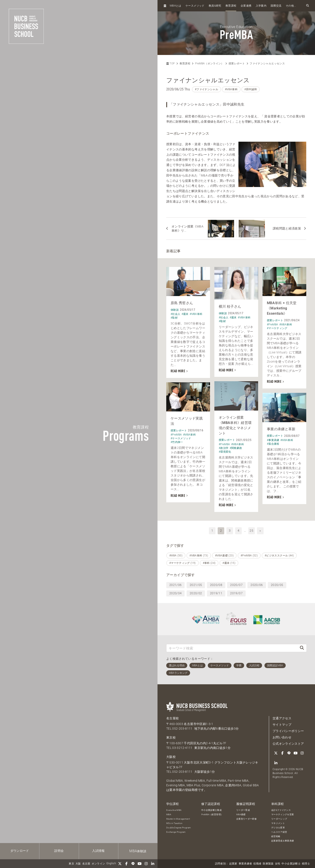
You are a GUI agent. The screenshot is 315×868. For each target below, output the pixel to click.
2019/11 (216, 593)
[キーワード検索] (232, 648)
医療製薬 (268, 864)
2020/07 (236, 585)
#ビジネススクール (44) (279, 556)
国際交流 (276, 6)
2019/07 (236, 593)
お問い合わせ (282, 737)
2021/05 (196, 585)
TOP (170, 64)
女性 (278, 864)
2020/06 (257, 585)
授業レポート (237, 64)
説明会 (59, 851)
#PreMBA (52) (249, 556)
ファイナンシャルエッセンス (267, 64)
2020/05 (277, 585)
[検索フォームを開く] (308, 6)
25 (251, 531)
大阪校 (171, 757)
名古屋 (86, 864)
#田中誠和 (251, 89)
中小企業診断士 (291, 864)
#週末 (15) (229, 563)
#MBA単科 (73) (199, 556)
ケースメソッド (195, 6)
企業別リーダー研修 (246, 819)
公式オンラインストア (288, 744)
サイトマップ (282, 725)
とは (176, 6)
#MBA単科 (231, 89)
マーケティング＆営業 (283, 814)
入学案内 (261, 6)
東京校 (171, 737)
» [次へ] (260, 531)
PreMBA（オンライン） (209, 64)
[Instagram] (146, 864)
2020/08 (216, 585)
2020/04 (175, 593)
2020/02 (196, 593)
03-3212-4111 (182, 748)
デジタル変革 (278, 828)
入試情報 (98, 851)
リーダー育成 (243, 810)
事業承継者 (245, 864)
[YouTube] (140, 864)
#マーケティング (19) (183, 563)
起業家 (233, 864)
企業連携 (246, 6)
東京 (71, 864)
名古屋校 (172, 718)
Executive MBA (174, 810)
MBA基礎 (241, 814)
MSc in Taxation (174, 823)
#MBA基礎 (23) (224, 556)
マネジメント (278, 823)
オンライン (98, 864)
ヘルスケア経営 (279, 832)
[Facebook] (126, 864)
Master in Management (178, 819)
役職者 (257, 864)
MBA (169, 814)
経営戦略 (276, 836)
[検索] (302, 648)
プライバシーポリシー (288, 731)
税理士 (306, 864)
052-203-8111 (182, 729)
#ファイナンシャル (206, 89)
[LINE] (133, 864)
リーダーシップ (279, 819)
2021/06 (175, 585)
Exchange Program (176, 832)
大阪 (78, 864)
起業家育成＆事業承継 (283, 841)
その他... (291, 6)
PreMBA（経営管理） (212, 814)
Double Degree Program (178, 828)
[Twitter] (120, 864)
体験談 (138, 851)
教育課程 (231, 6)
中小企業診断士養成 (211, 810)
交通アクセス (282, 718)
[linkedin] (153, 864)
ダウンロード (20, 851)
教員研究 (215, 6)
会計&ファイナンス (281, 810)
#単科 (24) (209, 563)
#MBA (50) (176, 556)
